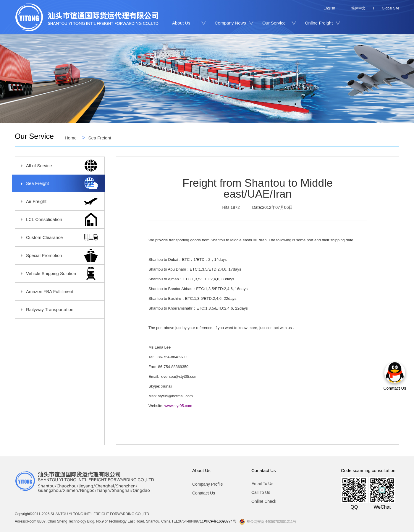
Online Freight (319, 23)
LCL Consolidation (57, 219)
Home (71, 138)
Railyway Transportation (57, 309)
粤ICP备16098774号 (220, 521)
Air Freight (57, 201)
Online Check (264, 501)
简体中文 (358, 8)
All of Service (57, 166)
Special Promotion (57, 255)
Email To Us (262, 484)
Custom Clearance (57, 237)
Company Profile (208, 484)
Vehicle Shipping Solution (57, 273)
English (329, 8)
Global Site (390, 8)
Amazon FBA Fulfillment (57, 291)
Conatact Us (204, 493)
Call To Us (261, 492)
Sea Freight (100, 138)
